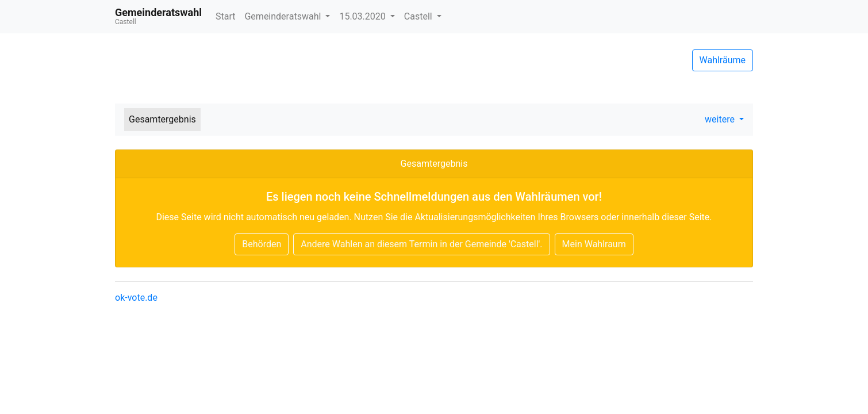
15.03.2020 (363, 16)
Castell (419, 16)
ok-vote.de (136, 298)
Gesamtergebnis (162, 119)
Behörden (262, 244)
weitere (721, 119)
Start (225, 16)
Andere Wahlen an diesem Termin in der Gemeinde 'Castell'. (421, 244)
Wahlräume (723, 60)
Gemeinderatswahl (284, 16)
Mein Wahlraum (594, 244)
